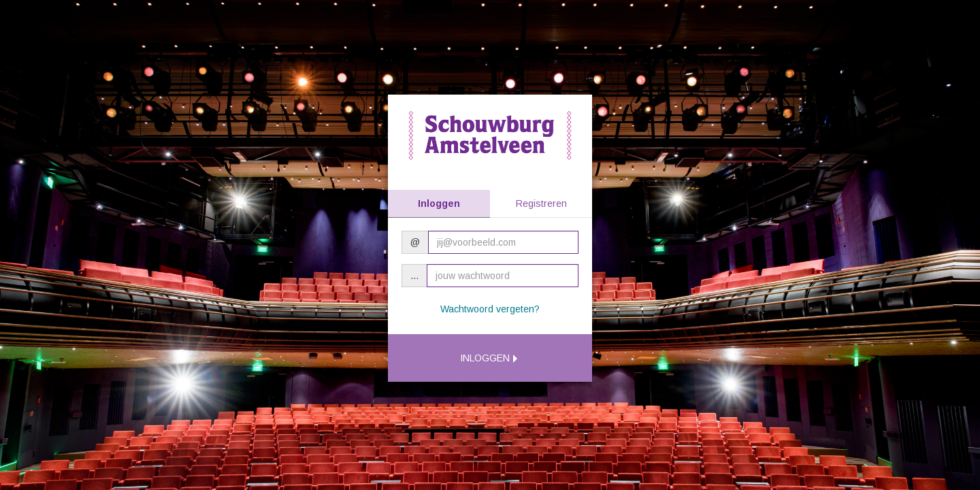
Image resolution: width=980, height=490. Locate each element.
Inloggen (439, 203)
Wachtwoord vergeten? (490, 309)
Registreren (541, 203)
